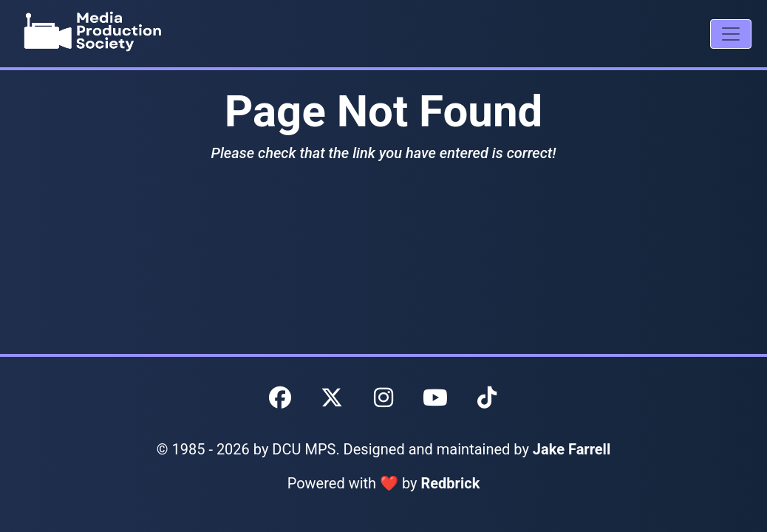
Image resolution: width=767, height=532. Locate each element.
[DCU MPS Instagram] (383, 398)
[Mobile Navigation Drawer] (731, 34)
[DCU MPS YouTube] (435, 398)
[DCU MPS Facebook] (280, 398)
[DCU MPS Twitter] (332, 398)
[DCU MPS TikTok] (487, 398)
